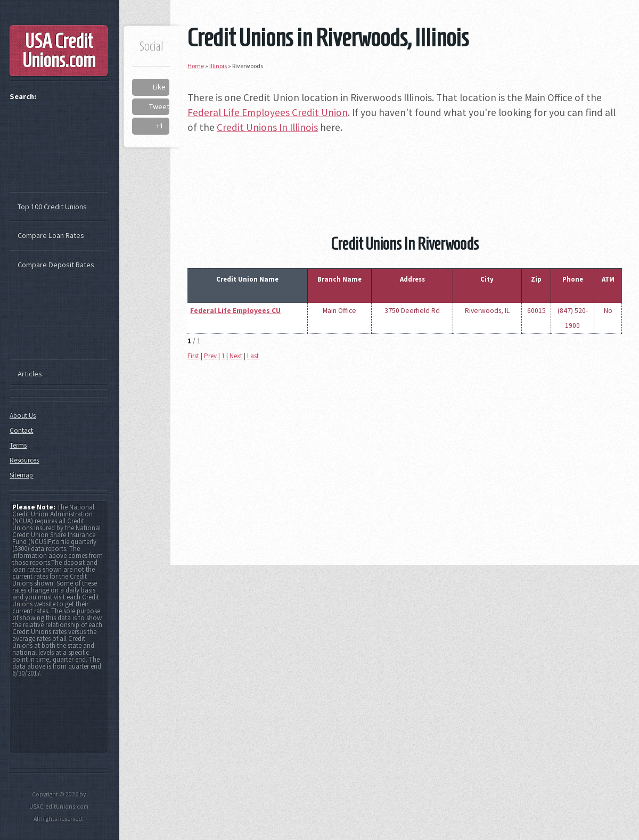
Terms (18, 445)
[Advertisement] (405, 169)
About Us (23, 415)
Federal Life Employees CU (235, 311)
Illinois (218, 66)
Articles (30, 374)
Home (196, 66)
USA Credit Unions (59, 51)
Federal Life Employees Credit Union (268, 112)
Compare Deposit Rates (56, 265)
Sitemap (21, 475)
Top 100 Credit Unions (52, 207)
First (193, 356)
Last (253, 356)
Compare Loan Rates (51, 235)
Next (236, 356)
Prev (210, 356)
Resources (24, 460)
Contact (21, 430)
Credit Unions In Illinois (267, 127)
